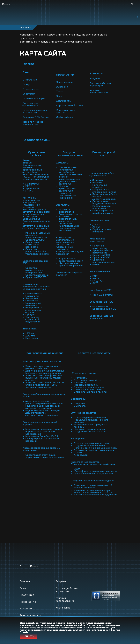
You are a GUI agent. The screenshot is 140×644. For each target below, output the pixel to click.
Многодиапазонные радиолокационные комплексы (44, 402)
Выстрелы (32, 338)
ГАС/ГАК (98, 281)
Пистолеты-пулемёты (87, 378)
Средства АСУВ (35, 240)
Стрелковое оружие (35, 289)
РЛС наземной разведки (31, 206)
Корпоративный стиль (70, 105)
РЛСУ (96, 278)
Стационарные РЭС (101, 302)
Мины (96, 264)
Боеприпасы (30, 329)
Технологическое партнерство (33, 123)
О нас (23, 588)
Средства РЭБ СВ (36, 277)
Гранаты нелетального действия (93, 474)
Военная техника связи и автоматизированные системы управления (36, 225)
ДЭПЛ (96, 225)
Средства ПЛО (101, 257)
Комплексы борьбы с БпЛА (42, 436)
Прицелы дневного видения (90, 415)
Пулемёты (32, 301)
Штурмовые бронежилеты (90, 443)
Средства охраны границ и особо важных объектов (94, 487)
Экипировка (78, 436)
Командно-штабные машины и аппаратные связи (38, 235)
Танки (26, 160)
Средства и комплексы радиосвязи (32, 245)
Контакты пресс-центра (66, 111)
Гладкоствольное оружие (89, 385)
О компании (30, 80)
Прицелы (31, 315)
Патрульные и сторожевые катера (104, 191)
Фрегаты (98, 180)
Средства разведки (37, 275)
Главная (28, 64)
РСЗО (29, 186)
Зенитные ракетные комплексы (42, 361)
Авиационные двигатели (64, 248)
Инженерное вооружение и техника (36, 285)
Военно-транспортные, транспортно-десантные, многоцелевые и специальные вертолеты (69, 224)
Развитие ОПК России (36, 117)
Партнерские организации (30, 104)
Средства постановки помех (104, 261)
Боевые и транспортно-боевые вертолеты (70, 212)
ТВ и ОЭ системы (103, 295)
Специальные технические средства (93, 481)
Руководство (30, 89)
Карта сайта (63, 608)
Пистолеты (32, 296)
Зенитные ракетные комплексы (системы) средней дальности (45, 372)
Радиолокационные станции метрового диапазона (43, 407)
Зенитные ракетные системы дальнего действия (43, 367)
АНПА (96, 227)
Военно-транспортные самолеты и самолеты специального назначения (68, 192)
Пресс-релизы (65, 82)
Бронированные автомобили (32, 171)
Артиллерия (33, 188)
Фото (59, 91)
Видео (60, 96)
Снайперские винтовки (33, 304)
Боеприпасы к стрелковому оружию (34, 310)
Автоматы (32, 298)
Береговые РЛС (102, 307)
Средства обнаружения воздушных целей (44, 395)
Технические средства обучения (69, 274)
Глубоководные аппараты (102, 231)
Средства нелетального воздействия (93, 464)
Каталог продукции (37, 140)
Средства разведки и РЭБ (35, 262)
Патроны (79, 401)
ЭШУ (77, 469)
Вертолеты (63, 205)
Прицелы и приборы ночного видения (91, 419)
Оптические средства (84, 411)
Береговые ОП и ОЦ (104, 309)
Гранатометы (33, 294)
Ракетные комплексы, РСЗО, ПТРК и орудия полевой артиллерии (36, 177)
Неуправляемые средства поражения (71, 264)
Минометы (32, 184)
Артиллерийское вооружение (103, 252)
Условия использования (99, 91)
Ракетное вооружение (100, 247)
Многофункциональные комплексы (95, 471)
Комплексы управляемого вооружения (31, 200)
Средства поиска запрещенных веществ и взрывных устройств (93, 491)
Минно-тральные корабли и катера (103, 212)
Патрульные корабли (100, 186)
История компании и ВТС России (35, 111)
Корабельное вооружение (97, 240)
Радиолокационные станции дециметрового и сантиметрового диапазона (43, 413)
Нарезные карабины (86, 382)
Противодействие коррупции (101, 84)
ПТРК (29, 191)
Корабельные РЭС (100, 271)
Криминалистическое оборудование (87, 496)
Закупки (95, 79)
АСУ (95, 283)
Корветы (98, 183)
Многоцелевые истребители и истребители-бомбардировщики (71, 171)
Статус (27, 84)
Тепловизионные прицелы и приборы (91, 423)
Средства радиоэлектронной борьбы (40, 423)
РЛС (95, 276)
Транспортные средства (85, 462)
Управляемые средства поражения (71, 260)
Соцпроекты (64, 101)
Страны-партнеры (34, 98)
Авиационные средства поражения (68, 253)
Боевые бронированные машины (32, 165)
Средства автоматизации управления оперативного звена (45, 456)
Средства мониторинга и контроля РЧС (35, 270)
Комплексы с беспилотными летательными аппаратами (65, 241)
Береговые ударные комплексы (101, 317)
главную (43, 42)
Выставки (62, 87)
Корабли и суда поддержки (102, 207)
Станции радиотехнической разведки (42, 440)
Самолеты (62, 163)
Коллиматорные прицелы (89, 427)
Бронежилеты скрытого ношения (94, 450)
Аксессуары (81, 455)
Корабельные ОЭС (101, 290)
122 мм (30, 333)
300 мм (30, 336)
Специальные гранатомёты (90, 389)
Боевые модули (32, 219)
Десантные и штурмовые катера (104, 202)
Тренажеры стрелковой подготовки (33, 319)
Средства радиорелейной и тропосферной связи (38, 252)
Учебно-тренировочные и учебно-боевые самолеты (69, 180)
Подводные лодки (100, 220)
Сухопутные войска (37, 154)
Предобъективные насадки (90, 429)
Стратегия (29, 94)
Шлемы (78, 453)
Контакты (26, 608)
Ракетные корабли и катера (105, 195)
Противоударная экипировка (91, 441)
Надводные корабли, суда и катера (102, 174)
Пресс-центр (28, 602)
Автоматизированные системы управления (42, 449)
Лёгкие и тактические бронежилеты (87, 447)
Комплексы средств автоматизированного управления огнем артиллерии (36, 213)
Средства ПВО (101, 255)
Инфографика (64, 117)
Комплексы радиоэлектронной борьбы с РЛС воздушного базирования (44, 432)
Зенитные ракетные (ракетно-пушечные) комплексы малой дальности (44, 378)
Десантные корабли (104, 199)
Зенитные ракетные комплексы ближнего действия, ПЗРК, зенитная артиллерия (45, 385)
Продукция (27, 595)
